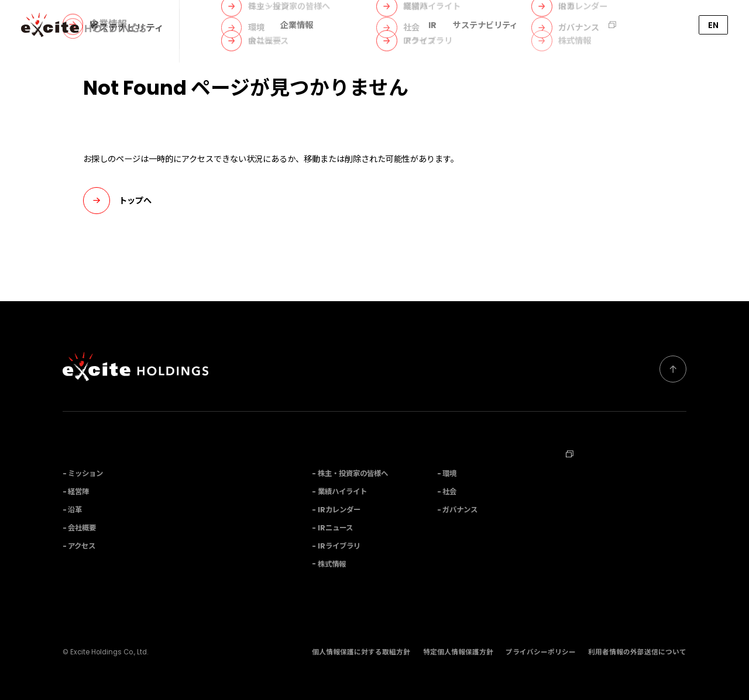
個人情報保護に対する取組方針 (361, 652)
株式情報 (332, 564)
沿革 (75, 510)
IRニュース (335, 528)
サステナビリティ (485, 25)
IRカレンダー (339, 510)
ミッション (85, 473)
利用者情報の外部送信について (637, 652)
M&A (544, 25)
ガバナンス (460, 510)
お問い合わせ (658, 25)
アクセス (82, 546)
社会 (449, 492)
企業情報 (297, 25)
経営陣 (78, 492)
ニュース (395, 25)
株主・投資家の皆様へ (353, 473)
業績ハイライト (342, 492)
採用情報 (594, 25)
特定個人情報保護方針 (458, 652)
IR (432, 25)
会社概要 (82, 528)
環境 (449, 473)
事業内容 (346, 25)
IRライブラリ (339, 546)
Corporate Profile (600, 512)
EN (713, 25)
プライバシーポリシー (541, 652)
